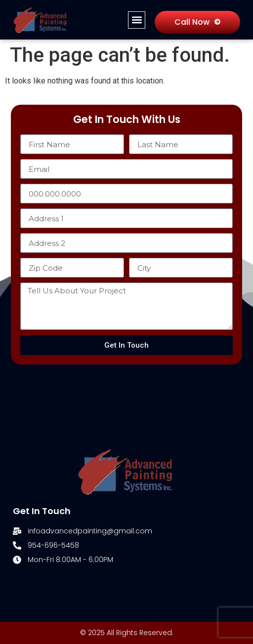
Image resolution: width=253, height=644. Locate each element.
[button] (137, 20)
